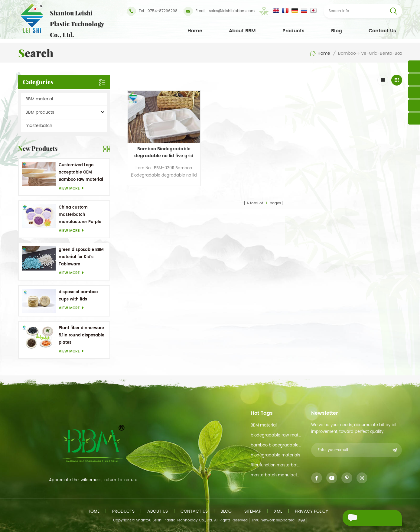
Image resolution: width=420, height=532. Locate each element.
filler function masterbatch (276, 465)
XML (278, 511)
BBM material (39, 99)
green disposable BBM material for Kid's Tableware (81, 257)
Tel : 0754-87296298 (152, 11)
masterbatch (39, 126)
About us (158, 511)
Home (195, 31)
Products (293, 31)
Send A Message (369, 518)
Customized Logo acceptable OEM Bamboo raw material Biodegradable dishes (81, 173)
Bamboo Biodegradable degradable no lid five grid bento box (160, 147)
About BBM (242, 31)
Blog (337, 31)
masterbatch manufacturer (276, 475)
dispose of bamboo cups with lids (78, 296)
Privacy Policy (311, 511)
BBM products (40, 112)
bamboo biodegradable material (276, 445)
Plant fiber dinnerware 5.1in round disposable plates (81, 335)
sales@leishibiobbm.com (219, 11)
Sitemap (253, 511)
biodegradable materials (275, 455)
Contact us (194, 511)
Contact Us (382, 31)
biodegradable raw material (276, 435)
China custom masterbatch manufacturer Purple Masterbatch (80, 215)
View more (73, 188)
